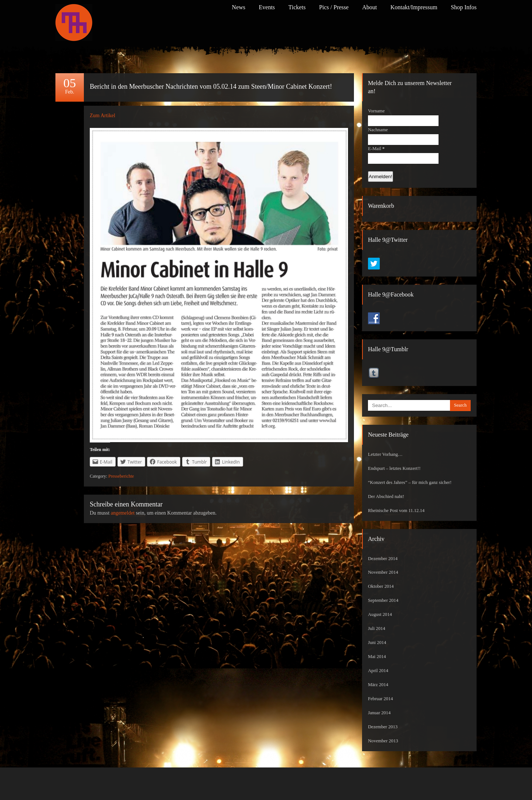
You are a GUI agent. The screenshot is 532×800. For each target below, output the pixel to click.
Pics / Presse (334, 7)
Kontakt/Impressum (414, 7)
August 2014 (380, 614)
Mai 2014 (377, 657)
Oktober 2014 (381, 586)
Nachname (378, 130)
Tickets (297, 7)
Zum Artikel (103, 116)
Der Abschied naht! (386, 496)
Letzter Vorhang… (385, 454)
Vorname (376, 111)
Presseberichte (121, 476)
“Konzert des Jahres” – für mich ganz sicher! (410, 482)
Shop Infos (464, 7)
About (369, 7)
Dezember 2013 (383, 727)
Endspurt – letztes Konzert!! (394, 468)
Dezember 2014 (383, 559)
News (239, 7)
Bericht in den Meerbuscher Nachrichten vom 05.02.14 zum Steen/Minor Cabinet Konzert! (211, 87)
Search (460, 405)
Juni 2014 (377, 643)
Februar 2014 (381, 699)
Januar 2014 (379, 713)
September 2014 (383, 600)
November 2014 (383, 572)
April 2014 (378, 671)
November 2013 (383, 741)
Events (267, 7)
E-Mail (376, 149)
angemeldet (123, 513)
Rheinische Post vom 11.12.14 (396, 511)
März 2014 (378, 685)
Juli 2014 (377, 628)
